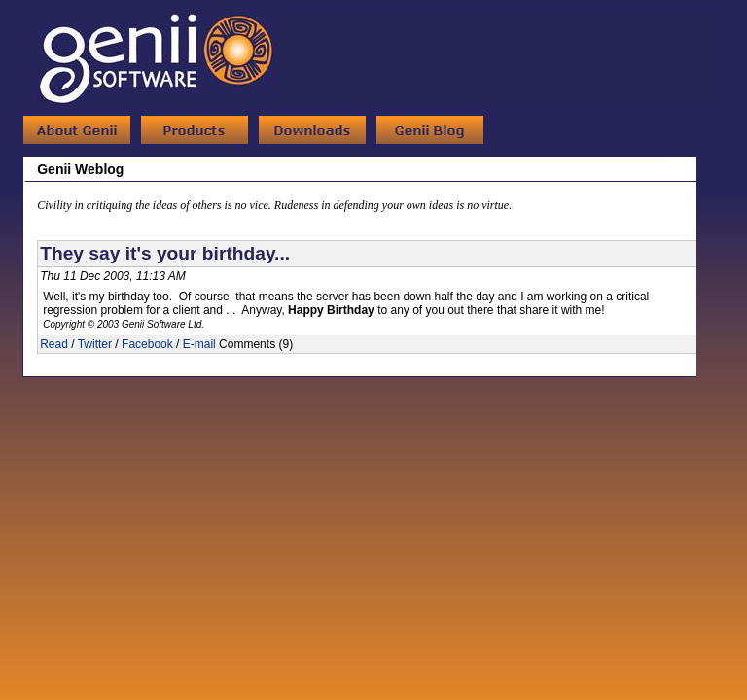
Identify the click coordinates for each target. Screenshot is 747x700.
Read (54, 344)
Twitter (95, 344)
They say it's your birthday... (165, 253)
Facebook (147, 344)
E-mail (199, 344)
